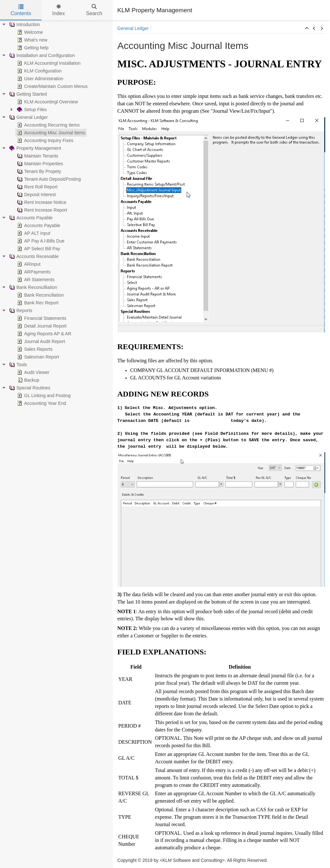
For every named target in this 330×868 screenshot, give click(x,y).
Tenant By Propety (38, 171)
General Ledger (28, 117)
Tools (18, 365)
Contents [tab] (21, 10)
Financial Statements (41, 318)
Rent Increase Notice (41, 202)
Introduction (24, 24)
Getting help (32, 48)
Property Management (35, 148)
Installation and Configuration (41, 55)
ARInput (28, 264)
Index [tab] (58, 10)
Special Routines (29, 388)
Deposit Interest (36, 195)
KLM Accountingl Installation (48, 63)
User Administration (39, 79)
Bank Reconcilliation (33, 287)
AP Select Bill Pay (38, 249)
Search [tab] (94, 10)
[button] (307, 29)
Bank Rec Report (37, 303)
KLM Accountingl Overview (47, 102)
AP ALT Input (33, 233)
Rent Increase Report (41, 210)
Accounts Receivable (33, 256)
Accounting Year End (41, 403)
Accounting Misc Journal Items (51, 133)
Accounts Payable (30, 218)
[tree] (56, 214)
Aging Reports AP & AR (44, 334)
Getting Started (27, 94)
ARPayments (33, 272)
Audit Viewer (33, 372)
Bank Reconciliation (40, 295)
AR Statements (35, 280)
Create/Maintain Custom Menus (52, 86)
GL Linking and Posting (43, 396)
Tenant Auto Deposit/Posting (48, 179)
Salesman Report (37, 357)
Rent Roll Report (37, 187)
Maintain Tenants (37, 156)
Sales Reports (34, 349)
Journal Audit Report (40, 341)
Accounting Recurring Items (48, 125)
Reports (20, 310)
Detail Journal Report (41, 326)
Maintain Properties (39, 164)
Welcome (29, 32)
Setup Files (31, 110)
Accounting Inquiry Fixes (45, 140)
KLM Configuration (39, 71)
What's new (32, 40)
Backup (28, 380)
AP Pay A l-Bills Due (40, 241)
